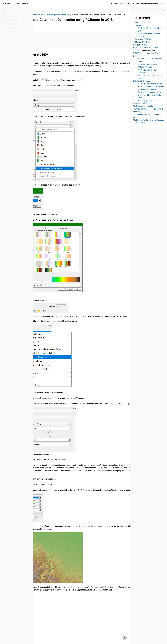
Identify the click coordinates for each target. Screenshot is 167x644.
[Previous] (36, 65)
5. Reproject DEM (140, 45)
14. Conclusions (140, 123)
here (120, 626)
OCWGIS (6, 3)
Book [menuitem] (42, 37)
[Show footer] (125, 638)
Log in (163, 3)
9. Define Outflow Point (143, 103)
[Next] (128, 65)
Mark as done (45, 46)
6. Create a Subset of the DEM (145, 48)
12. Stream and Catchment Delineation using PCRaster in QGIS (76, 15)
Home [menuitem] (16, 3)
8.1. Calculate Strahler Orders (150, 84)
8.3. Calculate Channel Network (151, 92)
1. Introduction (139, 23)
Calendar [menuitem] (24, 3)
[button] (118, 3)
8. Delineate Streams (142, 81)
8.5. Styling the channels (148, 101)
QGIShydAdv (43, 15)
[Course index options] (30, 10)
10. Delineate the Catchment (145, 106)
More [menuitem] (49, 37)
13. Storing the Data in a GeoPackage (148, 120)
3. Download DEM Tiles (143, 39)
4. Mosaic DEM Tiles (142, 42)
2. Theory (137, 25)
